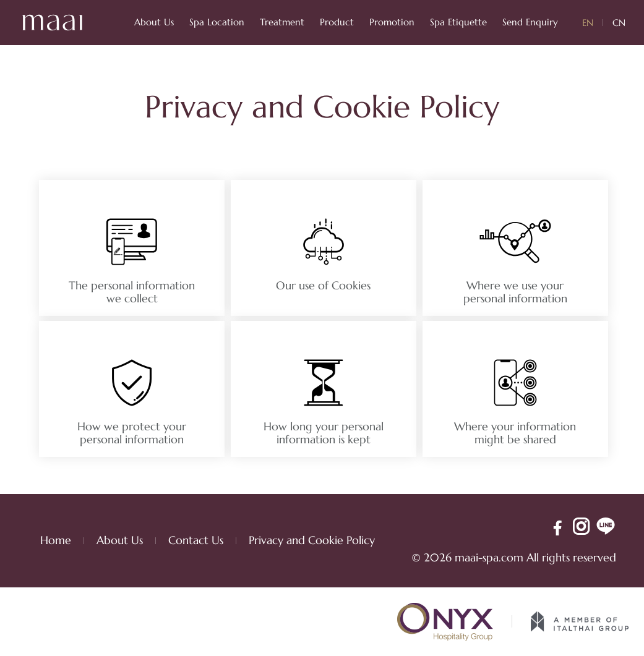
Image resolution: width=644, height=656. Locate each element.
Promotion (392, 22)
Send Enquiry (530, 22)
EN (588, 23)
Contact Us (196, 540)
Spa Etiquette (458, 22)
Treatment (282, 22)
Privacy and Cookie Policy (312, 540)
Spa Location (217, 22)
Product (337, 22)
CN (619, 23)
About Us (154, 22)
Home (56, 540)
